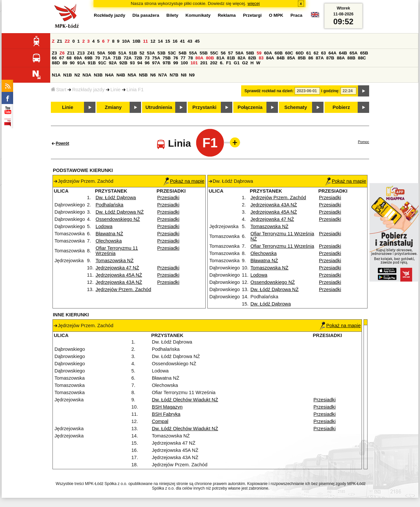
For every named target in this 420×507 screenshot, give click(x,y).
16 (175, 41)
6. (222, 63)
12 (153, 41)
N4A (109, 75)
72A (128, 58)
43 (190, 41)
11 (146, 41)
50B (112, 53)
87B (330, 58)
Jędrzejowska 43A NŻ (119, 282)
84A (270, 58)
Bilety (172, 15)
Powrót (63, 143)
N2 (77, 75)
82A (241, 58)
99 (176, 63)
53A (151, 53)
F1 (229, 63)
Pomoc (364, 142)
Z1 (60, 41)
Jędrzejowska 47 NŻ (117, 268)
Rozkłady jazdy (88, 90)
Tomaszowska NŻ (115, 261)
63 (323, 53)
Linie (116, 90)
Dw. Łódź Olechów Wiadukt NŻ (185, 400)
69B (89, 58)
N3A (87, 75)
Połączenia (250, 107)
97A (156, 63)
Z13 (81, 53)
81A (220, 58)
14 (160, 41)
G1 (237, 63)
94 (140, 63)
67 (62, 58)
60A (268, 53)
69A (78, 58)
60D (300, 53)
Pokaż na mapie (184, 181)
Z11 (71, 53)
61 (309, 53)
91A (81, 63)
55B (203, 53)
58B (250, 53)
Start (59, 90)
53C (172, 53)
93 (132, 63)
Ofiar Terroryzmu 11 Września (282, 246)
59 (259, 53)
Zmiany (113, 107)
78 (190, 58)
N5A (132, 75)
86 (311, 58)
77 (183, 58)
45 (197, 41)
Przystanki (204, 107)
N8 (184, 75)
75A (156, 58)
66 (54, 58)
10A (126, 41)
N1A (56, 75)
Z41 (91, 53)
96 (147, 63)
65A (353, 53)
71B (117, 58)
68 (69, 58)
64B (343, 53)
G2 (245, 63)
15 (168, 41)
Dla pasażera (146, 15)
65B (364, 53)
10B (136, 41)
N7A (163, 75)
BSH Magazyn (167, 407)
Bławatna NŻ (109, 234)
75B (167, 58)
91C (102, 63)
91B (92, 63)
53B (161, 53)
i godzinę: (330, 91)
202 (214, 63)
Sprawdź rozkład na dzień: (269, 91)
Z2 (67, 41)
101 (194, 63)
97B (167, 63)
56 (223, 53)
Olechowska (109, 241)
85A (291, 58)
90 (72, 63)
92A (113, 63)
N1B (67, 75)
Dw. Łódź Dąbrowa (116, 198)
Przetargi (252, 15)
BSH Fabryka (166, 414)
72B (138, 58)
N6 (153, 75)
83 (261, 58)
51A (122, 53)
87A (320, 58)
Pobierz (341, 107)
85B (302, 58)
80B (210, 58)
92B (123, 63)
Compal (160, 421)
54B (182, 53)
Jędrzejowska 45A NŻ (119, 275)
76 (176, 58)
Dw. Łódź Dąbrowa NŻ (120, 212)
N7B (174, 75)
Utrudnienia (159, 107)
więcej (254, 3)
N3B (98, 75)
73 (147, 58)
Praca (296, 15)
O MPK (276, 15)
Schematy (295, 107)
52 (142, 53)
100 (184, 63)
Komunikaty (198, 15)
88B (351, 58)
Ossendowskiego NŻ (118, 219)
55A (193, 53)
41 (183, 41)
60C (289, 53)
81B (231, 58)
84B (281, 58)
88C (362, 58)
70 (98, 58)
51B (133, 53)
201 (204, 63)
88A (341, 58)
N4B (121, 75)
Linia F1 (135, 90)
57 (231, 53)
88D (56, 63)
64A (332, 53)
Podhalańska (109, 205)
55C (214, 53)
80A (199, 58)
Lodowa (104, 226)
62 (316, 53)
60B (279, 53)
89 (65, 63)
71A (106, 58)
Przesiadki (168, 198)
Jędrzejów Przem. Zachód (123, 289)
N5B (143, 75)
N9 (192, 75)
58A (240, 53)
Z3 (54, 53)
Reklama (227, 15)
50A (101, 53)
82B (252, 58)
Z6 (62, 53)
